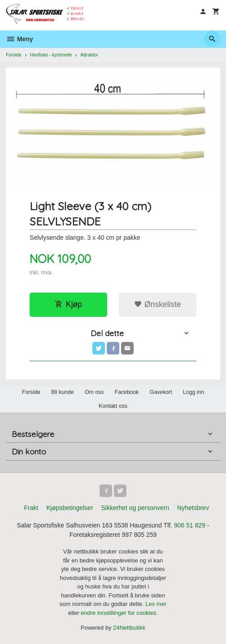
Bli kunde (62, 392)
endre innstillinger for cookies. (119, 613)
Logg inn (193, 392)
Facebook (127, 392)
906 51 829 (190, 525)
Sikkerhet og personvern (135, 508)
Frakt (31, 508)
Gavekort (161, 392)
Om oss (94, 392)
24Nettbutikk (129, 628)
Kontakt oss (113, 406)
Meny (20, 39)
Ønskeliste (158, 304)
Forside (14, 55)
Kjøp (68, 304)
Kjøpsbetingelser (70, 508)
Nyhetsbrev (193, 508)
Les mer (156, 604)
